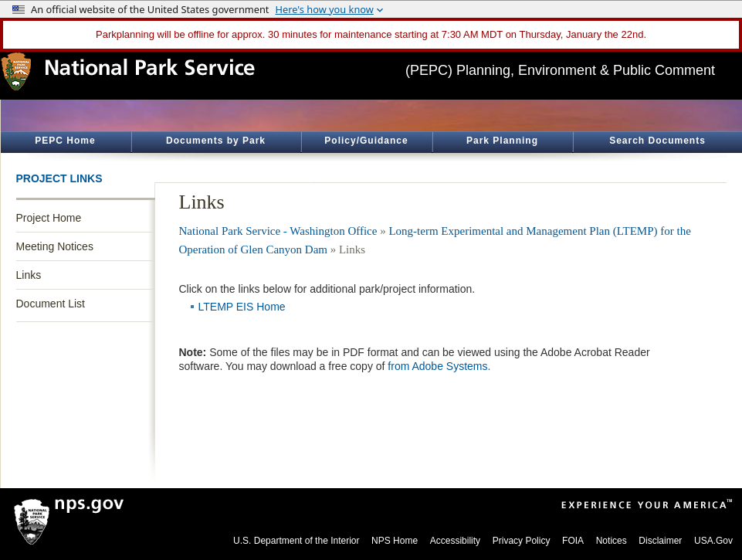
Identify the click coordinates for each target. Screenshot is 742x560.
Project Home (49, 218)
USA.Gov (713, 541)
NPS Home (395, 541)
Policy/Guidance (366, 141)
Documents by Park (216, 141)
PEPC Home (65, 141)
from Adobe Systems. (439, 366)
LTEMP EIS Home (242, 307)
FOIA (573, 541)
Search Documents (657, 141)
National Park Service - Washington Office (278, 231)
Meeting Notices (55, 246)
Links (29, 275)
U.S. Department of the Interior (296, 541)
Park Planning (502, 141)
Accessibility (455, 541)
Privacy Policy (522, 541)
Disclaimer (660, 541)
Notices (612, 541)
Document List (51, 304)
